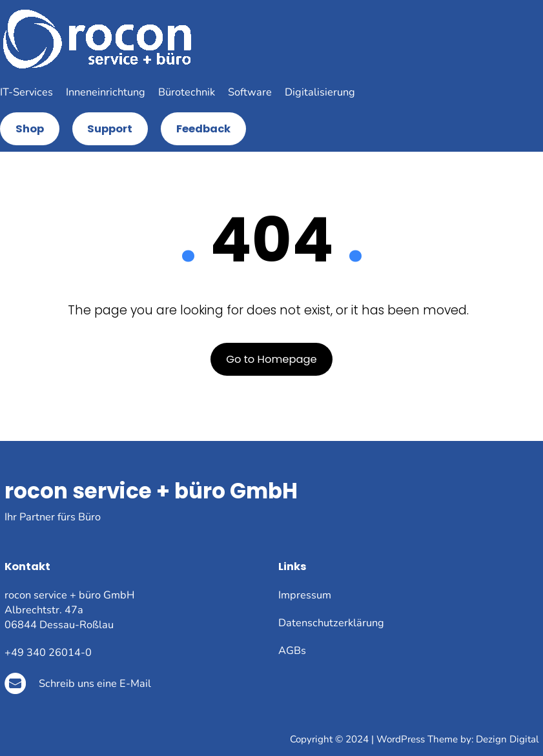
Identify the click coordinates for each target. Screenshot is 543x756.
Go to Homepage (271, 359)
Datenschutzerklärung (331, 623)
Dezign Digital (507, 739)
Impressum (305, 595)
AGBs (292, 650)
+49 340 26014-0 (48, 652)
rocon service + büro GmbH (151, 491)
